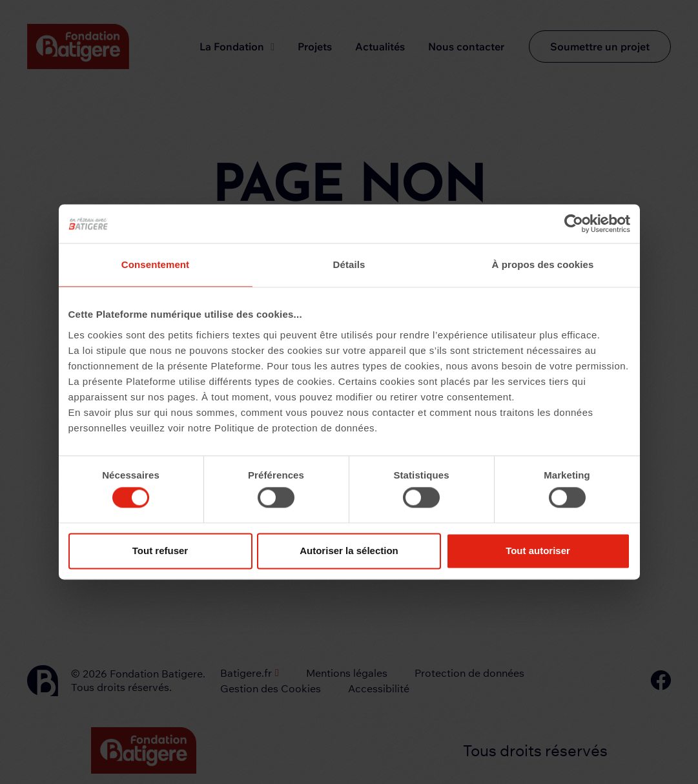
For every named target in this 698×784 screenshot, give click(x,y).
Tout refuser (160, 551)
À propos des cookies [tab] (543, 264)
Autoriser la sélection (349, 551)
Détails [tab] (349, 264)
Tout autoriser (538, 551)
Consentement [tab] (155, 264)
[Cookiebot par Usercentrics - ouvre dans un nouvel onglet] (574, 223)
